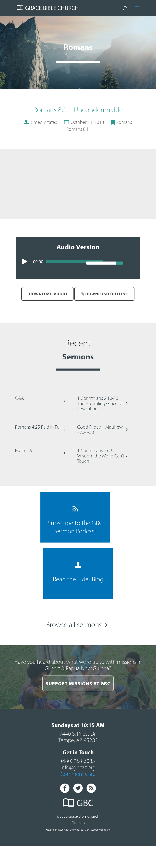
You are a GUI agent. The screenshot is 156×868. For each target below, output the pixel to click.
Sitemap (78, 823)
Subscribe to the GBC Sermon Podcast (75, 520)
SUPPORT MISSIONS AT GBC (78, 683)
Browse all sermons (74, 624)
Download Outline (104, 294)
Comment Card (78, 774)
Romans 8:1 (77, 129)
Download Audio (47, 294)
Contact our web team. (98, 830)
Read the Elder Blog (78, 573)
